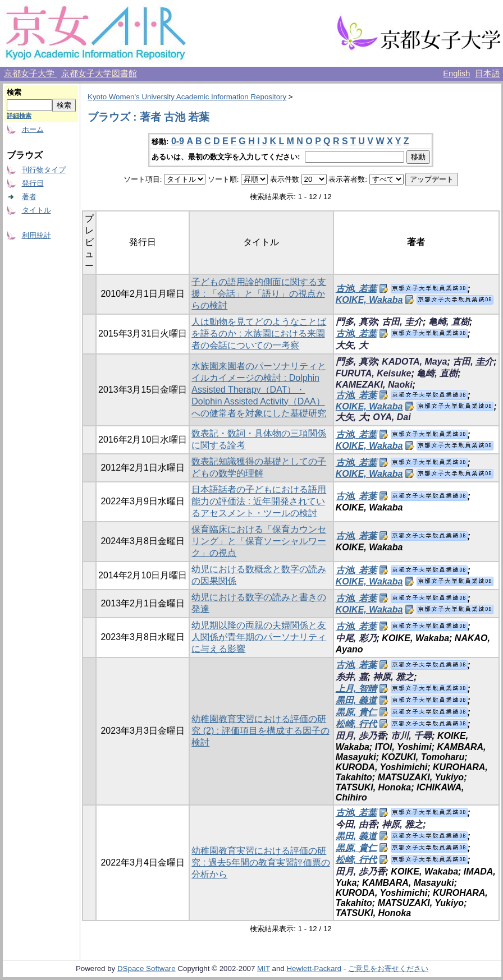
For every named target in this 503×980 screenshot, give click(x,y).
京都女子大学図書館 (99, 73)
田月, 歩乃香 (361, 736)
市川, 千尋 (411, 736)
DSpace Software (147, 969)
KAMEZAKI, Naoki (374, 385)
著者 (29, 197)
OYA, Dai (392, 417)
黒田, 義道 (356, 700)
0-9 (178, 141)
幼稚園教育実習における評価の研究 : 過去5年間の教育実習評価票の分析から (260, 862)
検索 (14, 92)
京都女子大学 (30, 73)
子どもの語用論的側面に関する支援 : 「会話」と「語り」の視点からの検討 (259, 294)
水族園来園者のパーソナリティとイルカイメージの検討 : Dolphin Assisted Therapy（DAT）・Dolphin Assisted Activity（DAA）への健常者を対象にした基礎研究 (259, 390)
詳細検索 (19, 116)
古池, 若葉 (356, 289)
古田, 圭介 (402, 322)
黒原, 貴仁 (356, 712)
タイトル (36, 210)
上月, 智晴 (356, 689)
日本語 (488, 73)
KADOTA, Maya (414, 362)
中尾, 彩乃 (356, 638)
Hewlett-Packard (314, 969)
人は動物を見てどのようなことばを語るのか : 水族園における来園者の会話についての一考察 (259, 333)
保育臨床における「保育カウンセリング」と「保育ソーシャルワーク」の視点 (259, 541)
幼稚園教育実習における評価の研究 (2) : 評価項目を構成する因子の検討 (260, 731)
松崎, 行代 (356, 724)
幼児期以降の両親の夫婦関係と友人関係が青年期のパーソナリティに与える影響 (259, 637)
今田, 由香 (356, 824)
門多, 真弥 (356, 322)
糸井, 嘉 (352, 677)
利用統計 (36, 235)
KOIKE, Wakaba (369, 300)
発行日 (33, 183)
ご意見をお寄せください (388, 969)
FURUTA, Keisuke (374, 373)
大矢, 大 (352, 345)
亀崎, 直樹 (449, 322)
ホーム (33, 129)
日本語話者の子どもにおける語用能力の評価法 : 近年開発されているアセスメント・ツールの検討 (259, 501)
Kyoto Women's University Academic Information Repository (187, 97)
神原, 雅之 (393, 677)
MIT (264, 969)
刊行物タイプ (44, 170)
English (456, 73)
